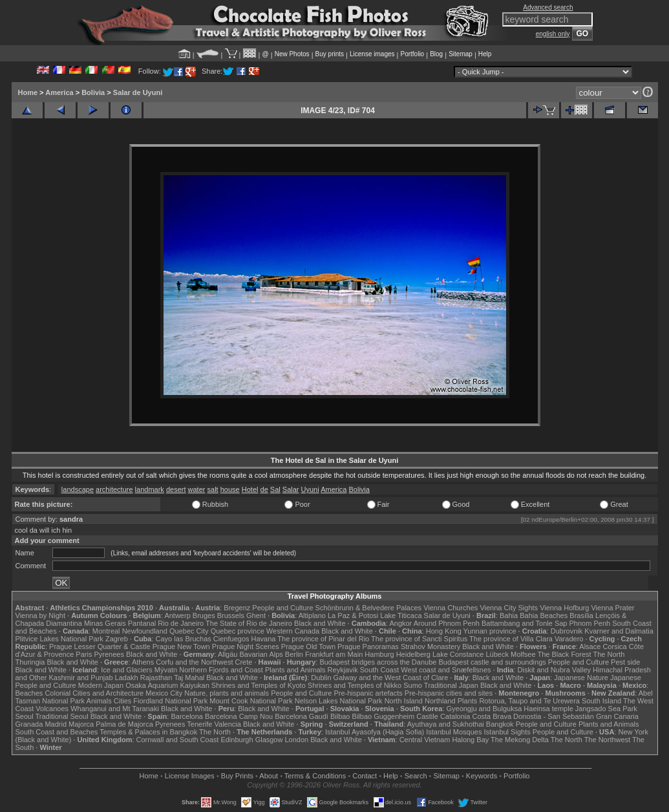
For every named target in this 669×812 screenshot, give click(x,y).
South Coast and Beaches (57, 732)
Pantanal (142, 623)
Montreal (106, 631)
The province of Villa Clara (511, 639)
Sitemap (461, 54)
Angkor (400, 623)
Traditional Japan (451, 685)
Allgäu (228, 654)
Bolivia (93, 92)
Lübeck (497, 654)
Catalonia (455, 716)
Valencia (228, 724)
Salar (291, 489)
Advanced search (548, 7)
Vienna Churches (451, 608)
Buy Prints (237, 776)
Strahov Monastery (430, 646)
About (269, 776)
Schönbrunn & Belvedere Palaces (369, 608)
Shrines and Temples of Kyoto (259, 685)
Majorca (81, 724)
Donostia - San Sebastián (554, 716)
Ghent (256, 615)
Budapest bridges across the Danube (378, 662)
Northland (440, 701)
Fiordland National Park (170, 701)
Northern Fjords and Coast (221, 670)
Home (28, 92)
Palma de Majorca (124, 724)
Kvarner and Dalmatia (619, 631)
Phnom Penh (590, 623)
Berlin (294, 654)
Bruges (204, 615)
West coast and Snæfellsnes (446, 670)
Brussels (231, 615)
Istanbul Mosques (454, 732)
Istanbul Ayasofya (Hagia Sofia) (375, 732)
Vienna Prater (612, 608)
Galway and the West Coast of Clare (391, 678)
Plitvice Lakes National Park (59, 639)
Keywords (482, 776)
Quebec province (238, 631)
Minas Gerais (105, 623)
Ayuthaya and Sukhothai (446, 724)
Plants (468, 701)
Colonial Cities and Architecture (94, 693)
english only (553, 34)
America (59, 92)
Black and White (320, 623)
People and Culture (282, 608)
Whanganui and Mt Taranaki (115, 709)
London (296, 740)
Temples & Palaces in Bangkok (148, 732)
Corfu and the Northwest (194, 662)
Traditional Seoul (62, 716)
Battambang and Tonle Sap (525, 623)
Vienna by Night (40, 615)
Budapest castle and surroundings (492, 662)
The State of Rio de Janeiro (249, 623)
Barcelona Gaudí (302, 716)
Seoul (25, 716)
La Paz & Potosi (353, 615)
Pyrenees (109, 654)
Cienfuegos (231, 639)
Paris (84, 654)
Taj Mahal (189, 678)
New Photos (292, 54)
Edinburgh (237, 740)
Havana (264, 639)
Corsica (614, 646)
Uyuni (310, 489)
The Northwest (608, 740)
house (230, 489)
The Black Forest (564, 654)
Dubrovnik (567, 631)
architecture (114, 489)
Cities (123, 701)
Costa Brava (492, 716)
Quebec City (189, 631)
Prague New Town (181, 646)
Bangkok (500, 724)
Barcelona (187, 716)
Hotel (250, 489)
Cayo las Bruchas (184, 639)
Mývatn (166, 670)
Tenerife (199, 724)
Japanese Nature (581, 678)
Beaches (29, 693)
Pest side (625, 662)
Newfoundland (145, 631)
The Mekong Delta (520, 740)
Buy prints (330, 54)
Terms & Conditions (315, 776)
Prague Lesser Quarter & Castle (100, 646)
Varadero (569, 639)
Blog (436, 54)
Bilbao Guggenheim (384, 716)
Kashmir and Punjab (80, 678)
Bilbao (340, 716)
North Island (404, 701)
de (264, 489)
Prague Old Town (308, 646)
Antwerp (177, 615)
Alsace (590, 646)
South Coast (380, 670)
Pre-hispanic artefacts (368, 693)
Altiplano (312, 615)
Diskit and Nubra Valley (555, 670)
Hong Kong (444, 631)
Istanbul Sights (507, 732)
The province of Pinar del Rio (323, 639)
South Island (601, 701)
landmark (150, 489)
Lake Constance (458, 654)
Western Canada (293, 631)
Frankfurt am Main (334, 654)
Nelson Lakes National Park (339, 701)
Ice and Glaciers (126, 670)
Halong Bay (470, 740)
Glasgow (269, 740)
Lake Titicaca (401, 615)
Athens (143, 662)
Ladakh (127, 678)
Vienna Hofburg (564, 608)
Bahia (509, 615)
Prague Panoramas (368, 646)
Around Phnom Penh (447, 623)
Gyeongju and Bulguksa (484, 709)
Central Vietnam (425, 740)
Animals (99, 701)
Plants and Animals (295, 670)
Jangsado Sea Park (606, 709)
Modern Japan (101, 685)
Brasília (581, 615)
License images (372, 54)
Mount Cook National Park (251, 701)
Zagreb (117, 639)
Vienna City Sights (509, 608)
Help (485, 54)
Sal (275, 489)
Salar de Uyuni (138, 92)
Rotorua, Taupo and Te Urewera (529, 701)
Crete (244, 662)
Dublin (321, 678)
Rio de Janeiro (181, 623)
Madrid (56, 724)
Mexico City (164, 693)
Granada (29, 724)
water (197, 489)
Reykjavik (343, 670)
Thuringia (30, 662)
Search (416, 776)
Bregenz (237, 608)
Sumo (413, 685)
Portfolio (412, 54)
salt (213, 489)
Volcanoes (52, 709)
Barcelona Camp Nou (239, 716)
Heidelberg (413, 654)
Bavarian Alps (261, 654)
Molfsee (523, 654)
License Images (190, 776)
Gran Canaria (617, 716)
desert (176, 489)
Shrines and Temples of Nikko (355, 685)
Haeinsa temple (548, 709)
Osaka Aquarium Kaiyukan (167, 685)
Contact (365, 776)
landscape (78, 489)
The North (609, 654)
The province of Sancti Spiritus (419, 639)
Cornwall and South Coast (178, 740)
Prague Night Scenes (246, 646)
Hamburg (379, 654)
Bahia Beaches (544, 615)
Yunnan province (490, 631)
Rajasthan (156, 678)
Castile (427, 716)
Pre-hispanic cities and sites (449, 693)
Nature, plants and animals (227, 693)
